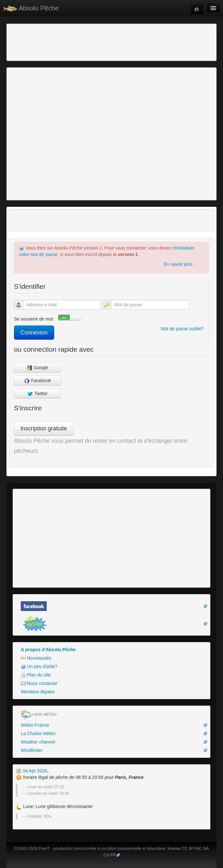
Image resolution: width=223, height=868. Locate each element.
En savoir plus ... (181, 264)
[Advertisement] (44, 41)
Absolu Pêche (31, 8)
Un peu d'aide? (39, 667)
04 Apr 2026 (31, 771)
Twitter (38, 394)
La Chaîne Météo (38, 733)
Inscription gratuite (44, 428)
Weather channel (38, 742)
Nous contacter (39, 683)
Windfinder (32, 750)
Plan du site (36, 675)
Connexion (34, 333)
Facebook (38, 381)
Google (38, 368)
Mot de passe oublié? (182, 329)
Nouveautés (36, 658)
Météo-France (35, 725)
